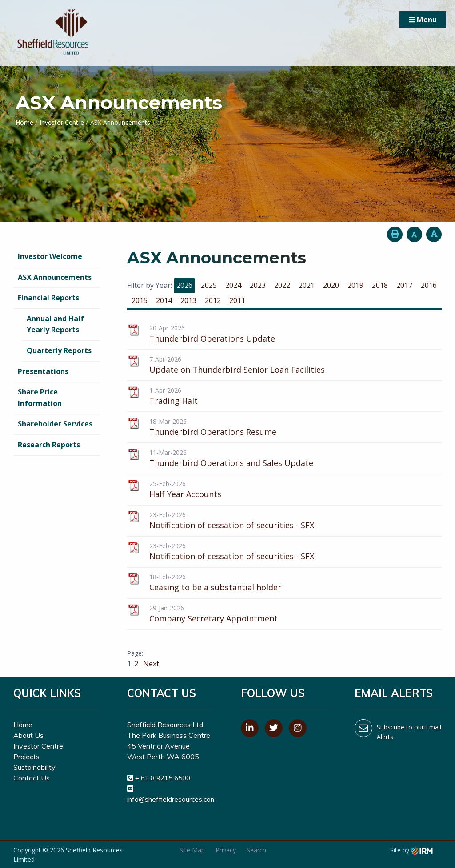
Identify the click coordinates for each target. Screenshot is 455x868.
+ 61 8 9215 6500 (163, 778)
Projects (26, 757)
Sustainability (34, 767)
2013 (188, 300)
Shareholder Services (55, 424)
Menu (423, 20)
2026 (184, 285)
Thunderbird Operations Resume (213, 432)
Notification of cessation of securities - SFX (232, 525)
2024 (233, 285)
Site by (411, 850)
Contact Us (32, 778)
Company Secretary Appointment (214, 618)
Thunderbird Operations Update (212, 338)
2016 (429, 285)
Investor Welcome (50, 256)
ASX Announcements (55, 277)
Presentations (43, 371)
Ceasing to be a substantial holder (215, 587)
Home (23, 725)
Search (256, 850)
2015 (140, 300)
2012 (213, 300)
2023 (258, 285)
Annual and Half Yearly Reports (55, 324)
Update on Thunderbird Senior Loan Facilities (237, 370)
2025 (209, 285)
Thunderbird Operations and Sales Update (231, 463)
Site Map (192, 850)
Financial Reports (48, 298)
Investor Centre (38, 746)
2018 (380, 285)
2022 (282, 285)
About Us (28, 735)
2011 (237, 300)
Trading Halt (174, 401)
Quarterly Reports (59, 350)
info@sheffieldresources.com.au (176, 799)
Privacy (226, 850)
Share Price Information (40, 398)
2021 (307, 285)
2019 (355, 285)
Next (150, 664)
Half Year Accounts (185, 494)
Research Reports (49, 445)
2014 (164, 300)
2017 (404, 285)
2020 (331, 285)
